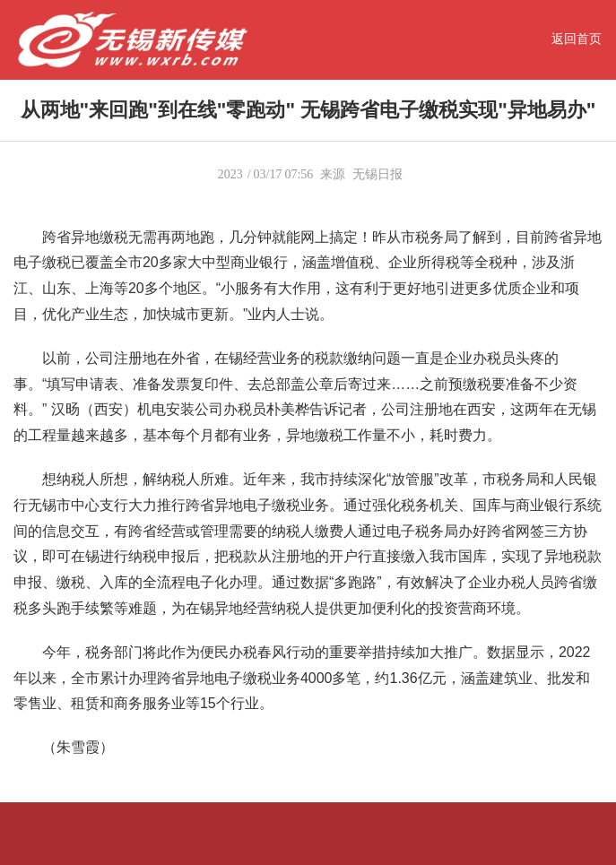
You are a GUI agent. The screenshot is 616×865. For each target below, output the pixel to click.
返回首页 (577, 39)
